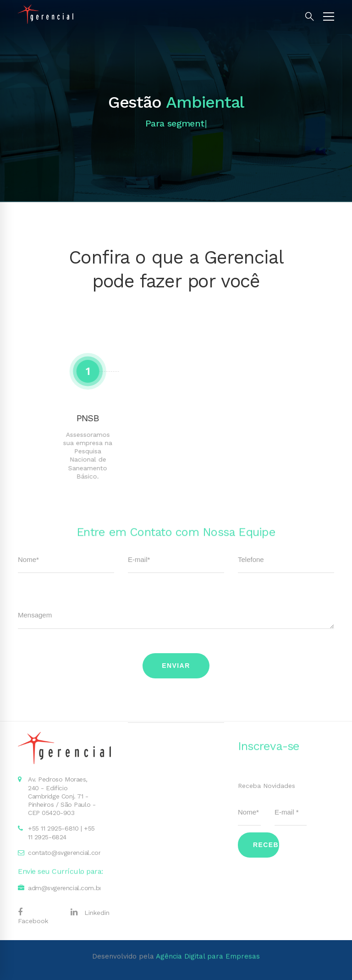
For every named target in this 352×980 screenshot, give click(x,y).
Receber (266, 845)
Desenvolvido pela (176, 930)
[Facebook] (40, 917)
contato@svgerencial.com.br (70, 853)
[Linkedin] (90, 912)
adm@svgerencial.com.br (65, 888)
